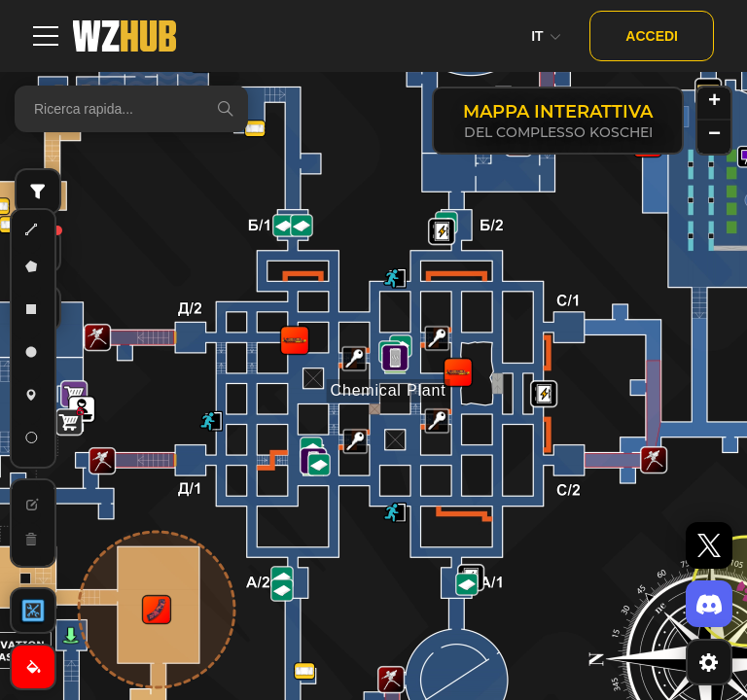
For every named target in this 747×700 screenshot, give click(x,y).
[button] (354, 359)
